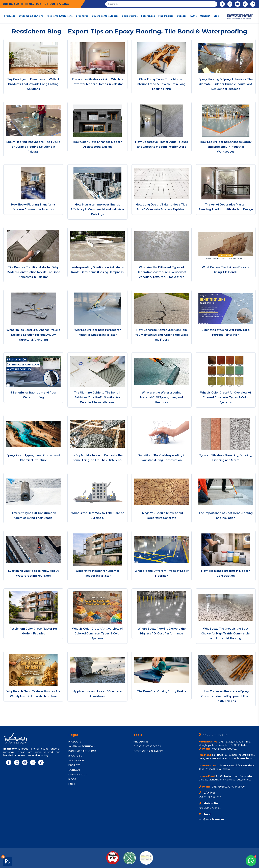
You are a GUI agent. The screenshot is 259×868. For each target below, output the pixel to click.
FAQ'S (72, 784)
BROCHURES (75, 756)
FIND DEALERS (141, 742)
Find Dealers (166, 16)
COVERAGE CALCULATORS (148, 751)
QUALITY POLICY (78, 775)
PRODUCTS (75, 742)
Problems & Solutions (60, 16)
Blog (216, 16)
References (148, 16)
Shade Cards (130, 16)
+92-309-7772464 (56, 4)
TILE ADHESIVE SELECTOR (147, 746)
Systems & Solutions (31, 16)
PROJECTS (74, 765)
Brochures (82, 16)
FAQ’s (193, 16)
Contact (205, 16)
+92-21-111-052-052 (28, 4)
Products (10, 16)
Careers (182, 16)
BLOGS (72, 779)
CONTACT (74, 770)
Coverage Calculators (105, 16)
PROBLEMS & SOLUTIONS (82, 751)
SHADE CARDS (76, 760)
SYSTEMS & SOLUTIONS (82, 746)
